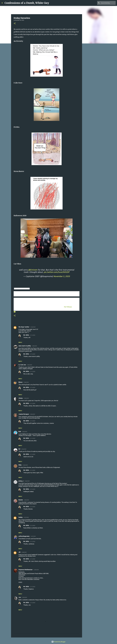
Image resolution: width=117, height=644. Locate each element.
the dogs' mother (24, 327)
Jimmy (21, 398)
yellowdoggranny (24, 536)
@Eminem (33, 270)
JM (19, 552)
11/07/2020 (26, 517)
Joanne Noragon (24, 414)
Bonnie (21, 500)
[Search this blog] (107, 3)
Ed (19, 449)
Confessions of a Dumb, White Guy (27, 3)
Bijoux (21, 382)
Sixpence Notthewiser (26, 570)
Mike (20, 465)
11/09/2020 (36, 570)
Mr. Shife (26, 335)
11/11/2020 (32, 335)
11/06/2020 (33, 327)
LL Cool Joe (22, 365)
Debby (21, 517)
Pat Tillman (68, 307)
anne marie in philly (25, 346)
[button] (15, 24)
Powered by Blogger (58, 642)
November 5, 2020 (62, 276)
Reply (20, 342)
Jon (20, 597)
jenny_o (21, 481)
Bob (20, 432)
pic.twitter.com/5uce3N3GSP (57, 272)
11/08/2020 (24, 552)
